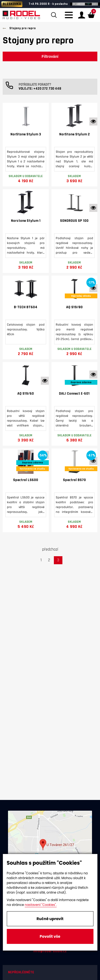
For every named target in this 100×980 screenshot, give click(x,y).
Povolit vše (50, 936)
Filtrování (50, 56)
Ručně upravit (50, 919)
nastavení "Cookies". (41, 905)
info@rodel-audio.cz (50, 951)
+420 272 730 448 (47, 89)
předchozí (50, 549)
